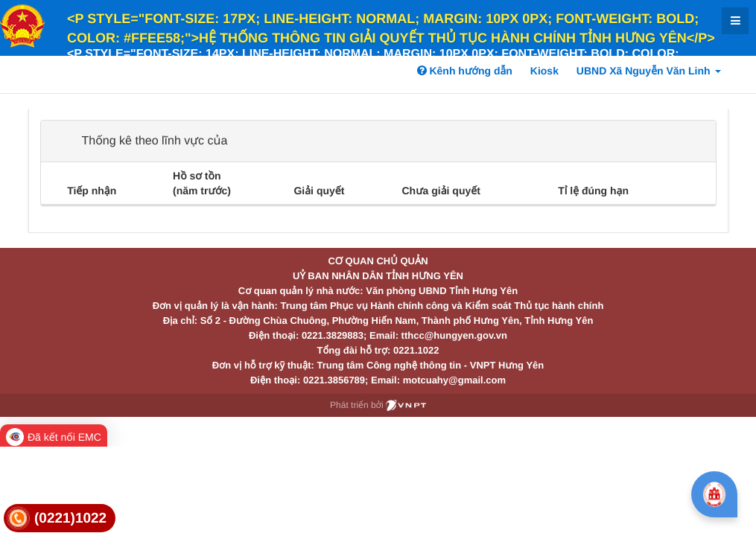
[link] (60, 519)
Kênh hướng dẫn (465, 71)
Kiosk (544, 71)
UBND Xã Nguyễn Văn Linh (649, 71)
